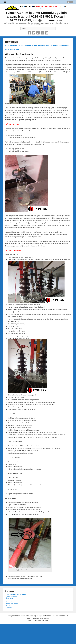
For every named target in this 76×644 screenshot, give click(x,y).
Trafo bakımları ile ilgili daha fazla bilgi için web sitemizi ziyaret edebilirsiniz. (37, 45)
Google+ (38, 33)
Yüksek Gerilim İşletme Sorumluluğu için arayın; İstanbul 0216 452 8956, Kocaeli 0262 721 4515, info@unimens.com (36, 17)
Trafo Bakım (12, 42)
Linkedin (42, 33)
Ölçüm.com (9, 598)
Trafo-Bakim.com (12, 50)
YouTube (47, 33)
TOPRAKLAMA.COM (12, 604)
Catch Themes (45, 621)
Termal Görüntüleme (12, 600)
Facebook (29, 33)
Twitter (34, 33)
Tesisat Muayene (11, 602)
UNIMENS (9, 608)
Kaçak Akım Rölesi (11, 596)
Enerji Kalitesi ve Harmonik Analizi (16, 594)
